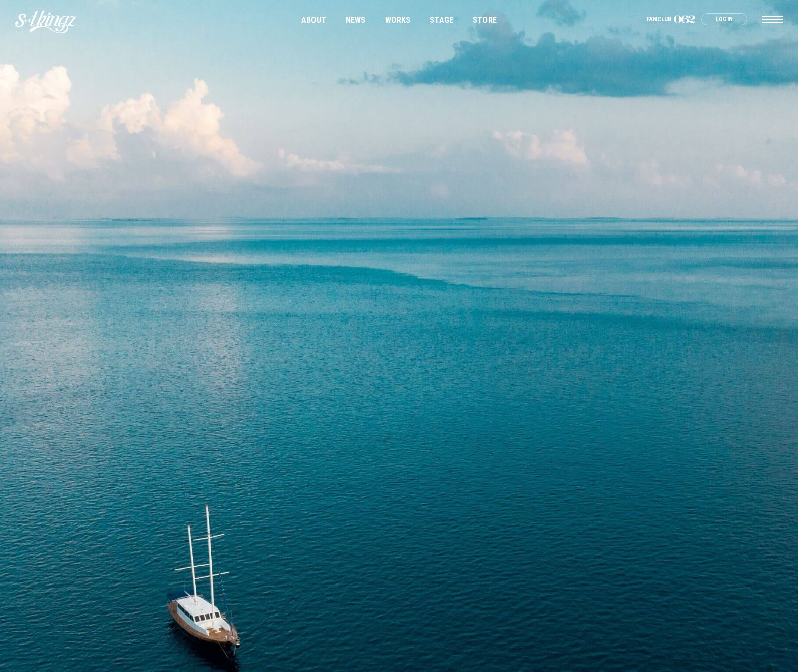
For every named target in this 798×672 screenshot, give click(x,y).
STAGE (441, 20)
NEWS (356, 20)
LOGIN (724, 19)
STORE (485, 20)
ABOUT (314, 20)
